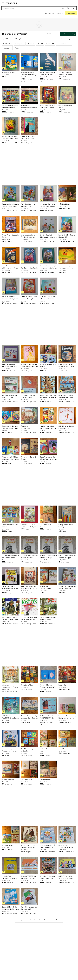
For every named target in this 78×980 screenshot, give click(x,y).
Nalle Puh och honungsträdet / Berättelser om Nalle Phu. (48, 588)
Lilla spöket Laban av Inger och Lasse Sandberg (28, 396)
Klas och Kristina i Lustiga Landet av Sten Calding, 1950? (29, 717)
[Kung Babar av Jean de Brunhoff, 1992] (30, 897)
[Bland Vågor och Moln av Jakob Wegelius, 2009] (67, 385)
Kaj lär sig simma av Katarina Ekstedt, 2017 (10, 298)
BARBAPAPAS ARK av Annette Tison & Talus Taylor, (66, 877)
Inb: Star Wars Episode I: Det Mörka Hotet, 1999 (10, 618)
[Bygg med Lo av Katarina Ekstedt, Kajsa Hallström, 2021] (11, 194)
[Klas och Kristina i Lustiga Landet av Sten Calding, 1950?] (30, 705)
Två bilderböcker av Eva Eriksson (29, 458)
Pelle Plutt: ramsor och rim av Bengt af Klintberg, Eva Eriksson (30, 588)
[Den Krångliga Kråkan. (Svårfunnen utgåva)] (30, 126)
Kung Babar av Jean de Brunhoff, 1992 (29, 908)
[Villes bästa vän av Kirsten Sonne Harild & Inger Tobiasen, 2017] (11, 354)
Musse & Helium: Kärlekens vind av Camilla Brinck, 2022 (29, 267)
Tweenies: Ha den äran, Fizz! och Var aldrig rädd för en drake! (10, 427)
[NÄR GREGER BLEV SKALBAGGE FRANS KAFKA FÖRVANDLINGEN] (48, 705)
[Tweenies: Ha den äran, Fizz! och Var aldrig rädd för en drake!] (11, 416)
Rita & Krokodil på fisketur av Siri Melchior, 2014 (48, 236)
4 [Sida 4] (44, 920)
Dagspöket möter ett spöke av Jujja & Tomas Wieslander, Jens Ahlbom (67, 366)
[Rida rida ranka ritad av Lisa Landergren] (67, 416)
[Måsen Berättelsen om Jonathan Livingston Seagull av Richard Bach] (48, 62)
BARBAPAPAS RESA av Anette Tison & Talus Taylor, (28, 877)
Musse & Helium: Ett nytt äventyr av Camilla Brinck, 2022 (48, 267)
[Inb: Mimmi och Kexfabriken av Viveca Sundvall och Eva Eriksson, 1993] (11, 674)
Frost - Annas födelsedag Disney (11, 236)
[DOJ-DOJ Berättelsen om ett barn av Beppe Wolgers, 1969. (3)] (30, 545)
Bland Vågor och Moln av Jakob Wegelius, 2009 (67, 396)
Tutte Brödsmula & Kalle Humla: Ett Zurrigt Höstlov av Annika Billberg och (29, 298)
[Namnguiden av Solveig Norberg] (67, 514)
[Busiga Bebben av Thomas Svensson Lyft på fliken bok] (48, 674)
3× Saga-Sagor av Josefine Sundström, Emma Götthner (66, 74)
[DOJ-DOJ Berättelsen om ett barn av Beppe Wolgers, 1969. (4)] (11, 545)
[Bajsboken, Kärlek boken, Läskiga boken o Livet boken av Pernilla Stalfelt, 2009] (67, 705)
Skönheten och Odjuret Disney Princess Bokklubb (30, 365)
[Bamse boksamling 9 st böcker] (11, 514)
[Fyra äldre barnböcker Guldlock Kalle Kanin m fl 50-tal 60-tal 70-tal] (48, 416)
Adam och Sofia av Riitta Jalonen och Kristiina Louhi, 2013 (48, 298)
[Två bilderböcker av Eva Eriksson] (30, 447)
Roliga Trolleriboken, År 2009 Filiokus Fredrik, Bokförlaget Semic (48, 107)
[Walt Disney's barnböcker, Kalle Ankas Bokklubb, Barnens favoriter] (30, 95)
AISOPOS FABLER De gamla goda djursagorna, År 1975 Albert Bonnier (29, 846)
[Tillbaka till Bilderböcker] (3, 39)
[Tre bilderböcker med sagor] (48, 738)
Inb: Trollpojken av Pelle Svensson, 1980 (48, 618)
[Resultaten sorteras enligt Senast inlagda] (67, 39)
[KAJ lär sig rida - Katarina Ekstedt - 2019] (67, 224)
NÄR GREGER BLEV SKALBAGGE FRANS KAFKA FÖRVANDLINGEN (48, 717)
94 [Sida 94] (51, 920)
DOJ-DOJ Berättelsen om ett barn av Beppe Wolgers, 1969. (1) (67, 557)
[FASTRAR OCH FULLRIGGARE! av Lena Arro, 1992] (11, 705)
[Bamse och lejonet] (11, 62)
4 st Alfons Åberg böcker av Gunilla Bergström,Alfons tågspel (30, 750)
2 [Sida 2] (35, 920)
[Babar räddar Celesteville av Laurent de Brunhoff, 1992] (11, 897)
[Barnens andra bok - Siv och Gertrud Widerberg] (48, 385)
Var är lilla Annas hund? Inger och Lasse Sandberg (10, 396)
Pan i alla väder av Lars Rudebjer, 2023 (29, 205)
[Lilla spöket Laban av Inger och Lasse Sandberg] (30, 385)
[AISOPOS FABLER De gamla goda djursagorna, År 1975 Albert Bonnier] (30, 835)
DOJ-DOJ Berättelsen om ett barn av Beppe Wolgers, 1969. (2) (48, 557)
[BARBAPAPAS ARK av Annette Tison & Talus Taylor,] (67, 866)
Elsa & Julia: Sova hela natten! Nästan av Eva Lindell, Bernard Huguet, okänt (48, 205)
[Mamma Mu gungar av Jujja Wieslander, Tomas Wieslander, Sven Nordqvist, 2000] (11, 126)
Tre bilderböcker (64, 749)
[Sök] (63, 8)
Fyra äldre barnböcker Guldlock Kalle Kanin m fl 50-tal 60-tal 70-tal (48, 427)
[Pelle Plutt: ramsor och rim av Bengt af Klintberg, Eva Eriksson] (30, 576)
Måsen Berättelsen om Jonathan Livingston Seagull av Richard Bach (48, 74)
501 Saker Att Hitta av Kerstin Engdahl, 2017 (47, 877)
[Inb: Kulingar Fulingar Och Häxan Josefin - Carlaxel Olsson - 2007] (30, 607)
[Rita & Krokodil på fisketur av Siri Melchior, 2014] (48, 224)
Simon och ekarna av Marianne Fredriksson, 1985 (28, 74)
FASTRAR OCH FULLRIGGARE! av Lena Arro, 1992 (10, 717)
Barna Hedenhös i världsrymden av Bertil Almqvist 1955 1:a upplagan (10, 267)
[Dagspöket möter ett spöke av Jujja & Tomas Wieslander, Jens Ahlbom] (67, 354)
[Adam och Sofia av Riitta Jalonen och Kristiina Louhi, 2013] (48, 286)
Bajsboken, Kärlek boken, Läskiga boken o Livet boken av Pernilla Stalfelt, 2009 (67, 717)
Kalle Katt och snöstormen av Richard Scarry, (66, 846)
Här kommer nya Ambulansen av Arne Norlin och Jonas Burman (10, 750)
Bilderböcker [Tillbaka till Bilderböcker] (9, 39)
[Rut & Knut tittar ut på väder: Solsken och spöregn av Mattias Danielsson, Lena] (48, 835)
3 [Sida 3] (40, 920)
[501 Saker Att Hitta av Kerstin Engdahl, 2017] (48, 866)
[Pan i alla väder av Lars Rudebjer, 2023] (30, 194)
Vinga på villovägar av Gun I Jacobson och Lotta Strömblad (66, 267)
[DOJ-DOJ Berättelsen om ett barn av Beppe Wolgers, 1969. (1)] (67, 545)
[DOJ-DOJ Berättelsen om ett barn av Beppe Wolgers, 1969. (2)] (48, 545)
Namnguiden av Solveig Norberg (66, 526)
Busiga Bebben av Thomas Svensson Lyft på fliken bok (47, 686)
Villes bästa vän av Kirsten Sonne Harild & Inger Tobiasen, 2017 (10, 366)
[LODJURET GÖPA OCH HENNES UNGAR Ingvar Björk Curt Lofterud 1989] (30, 514)
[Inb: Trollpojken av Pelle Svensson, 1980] (48, 607)
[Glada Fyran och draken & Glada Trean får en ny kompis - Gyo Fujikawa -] (48, 447)
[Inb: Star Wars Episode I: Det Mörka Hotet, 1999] (11, 607)
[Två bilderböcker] (67, 194)
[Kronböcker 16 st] (30, 674)
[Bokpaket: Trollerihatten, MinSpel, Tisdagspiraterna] (48, 354)
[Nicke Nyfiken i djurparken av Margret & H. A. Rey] (11, 866)
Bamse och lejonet (8, 73)
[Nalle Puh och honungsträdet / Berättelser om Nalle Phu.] (48, 576)
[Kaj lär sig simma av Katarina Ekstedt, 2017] (11, 286)
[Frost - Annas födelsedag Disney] (11, 224)
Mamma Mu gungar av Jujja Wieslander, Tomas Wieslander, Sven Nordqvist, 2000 (10, 138)
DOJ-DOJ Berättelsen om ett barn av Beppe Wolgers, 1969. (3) (30, 557)
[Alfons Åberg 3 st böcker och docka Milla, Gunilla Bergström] (11, 447)
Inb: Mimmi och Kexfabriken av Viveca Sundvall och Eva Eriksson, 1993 (10, 686)
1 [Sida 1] (30, 920)
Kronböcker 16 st (27, 685)
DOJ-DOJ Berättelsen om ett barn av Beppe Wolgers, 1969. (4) (11, 557)
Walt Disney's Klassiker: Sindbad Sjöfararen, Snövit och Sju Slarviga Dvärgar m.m (10, 107)
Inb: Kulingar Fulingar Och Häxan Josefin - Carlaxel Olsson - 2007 (29, 618)
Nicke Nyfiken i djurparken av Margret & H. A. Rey (10, 877)
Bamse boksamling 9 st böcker (10, 526)
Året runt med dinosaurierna (26, 427)
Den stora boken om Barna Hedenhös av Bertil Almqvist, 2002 (11, 588)
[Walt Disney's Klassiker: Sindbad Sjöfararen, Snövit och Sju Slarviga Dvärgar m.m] (11, 95)
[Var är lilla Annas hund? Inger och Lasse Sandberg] (11, 385)
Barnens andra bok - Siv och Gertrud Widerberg (48, 396)
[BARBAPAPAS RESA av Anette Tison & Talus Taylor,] (30, 866)
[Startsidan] (12, 3)
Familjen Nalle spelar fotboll (65, 107)
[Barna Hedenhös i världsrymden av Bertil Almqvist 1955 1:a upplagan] (11, 255)
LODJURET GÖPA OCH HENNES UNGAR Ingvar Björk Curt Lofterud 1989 (29, 526)
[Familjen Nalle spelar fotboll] (67, 95)
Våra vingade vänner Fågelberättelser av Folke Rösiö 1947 (28, 236)
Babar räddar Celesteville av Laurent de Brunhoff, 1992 (11, 908)
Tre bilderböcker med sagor (47, 750)
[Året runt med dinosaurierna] (30, 416)
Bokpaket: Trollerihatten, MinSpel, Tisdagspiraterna (48, 366)
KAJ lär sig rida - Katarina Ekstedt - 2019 (67, 236)
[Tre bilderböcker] (67, 738)
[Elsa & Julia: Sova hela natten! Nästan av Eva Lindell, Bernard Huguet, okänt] (48, 194)
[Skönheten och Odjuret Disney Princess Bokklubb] (30, 354)
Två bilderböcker (64, 204)
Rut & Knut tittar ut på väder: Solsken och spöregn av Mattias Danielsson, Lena (47, 846)
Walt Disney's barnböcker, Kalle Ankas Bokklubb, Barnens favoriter (29, 107)
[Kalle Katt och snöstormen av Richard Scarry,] (67, 835)
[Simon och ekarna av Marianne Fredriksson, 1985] (30, 62)
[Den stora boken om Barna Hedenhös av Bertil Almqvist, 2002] (11, 576)
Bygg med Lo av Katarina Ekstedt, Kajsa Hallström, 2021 (11, 205)
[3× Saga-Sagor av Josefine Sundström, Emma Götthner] (67, 62)
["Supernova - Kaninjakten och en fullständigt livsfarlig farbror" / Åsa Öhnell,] (67, 576)
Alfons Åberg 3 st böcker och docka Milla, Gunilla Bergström (11, 458)
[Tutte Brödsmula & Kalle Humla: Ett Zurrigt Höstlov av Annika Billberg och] (30, 286)
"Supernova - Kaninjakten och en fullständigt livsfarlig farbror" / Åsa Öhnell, (67, 588)
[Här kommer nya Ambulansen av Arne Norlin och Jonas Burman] (11, 738)
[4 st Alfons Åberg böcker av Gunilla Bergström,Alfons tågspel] (30, 738)
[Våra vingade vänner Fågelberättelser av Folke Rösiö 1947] (30, 224)
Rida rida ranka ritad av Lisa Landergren (66, 427)
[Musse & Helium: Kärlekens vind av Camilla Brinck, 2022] (30, 255)
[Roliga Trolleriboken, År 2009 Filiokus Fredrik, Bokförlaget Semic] (48, 95)
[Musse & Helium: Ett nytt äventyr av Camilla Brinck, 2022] (48, 255)
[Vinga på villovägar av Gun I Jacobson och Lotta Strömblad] (67, 255)
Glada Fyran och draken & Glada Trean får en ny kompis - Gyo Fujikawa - (48, 458)
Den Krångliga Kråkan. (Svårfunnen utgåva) (28, 137)
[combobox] (33, 8)
